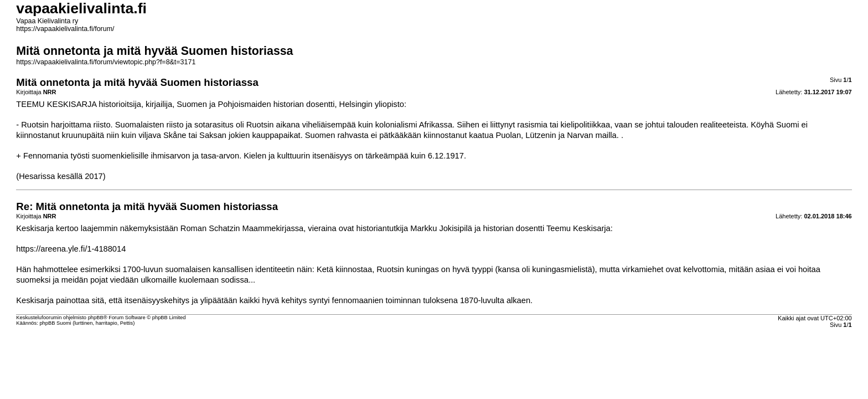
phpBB (96, 318)
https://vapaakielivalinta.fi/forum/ (65, 29)
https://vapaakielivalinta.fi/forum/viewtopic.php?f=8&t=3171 (106, 62)
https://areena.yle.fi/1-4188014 (71, 249)
